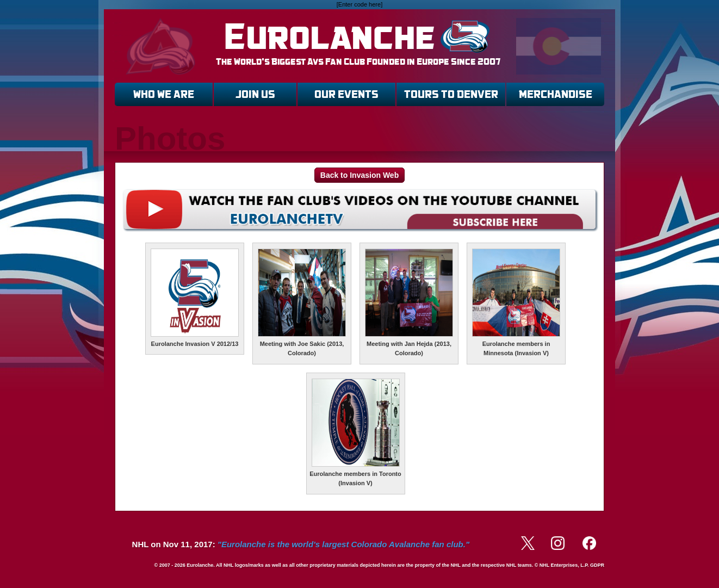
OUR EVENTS (346, 94)
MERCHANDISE (556, 94)
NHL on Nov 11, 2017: (301, 544)
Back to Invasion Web (359, 175)
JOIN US (255, 94)
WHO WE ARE (164, 94)
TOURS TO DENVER (451, 94)
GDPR (597, 565)
